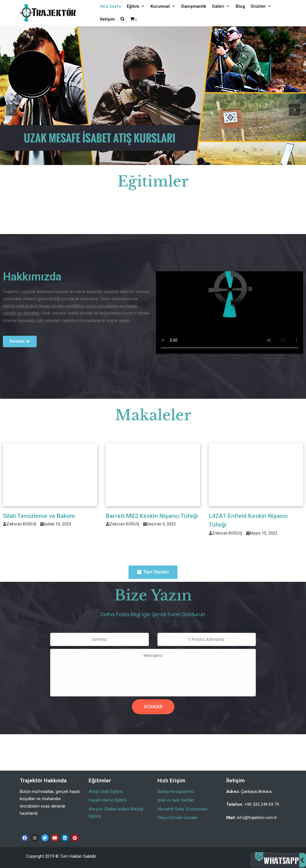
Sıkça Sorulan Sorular (178, 818)
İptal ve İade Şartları (176, 800)
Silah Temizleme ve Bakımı (39, 516)
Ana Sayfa (111, 6)
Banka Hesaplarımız (176, 792)
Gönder (153, 707)
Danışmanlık (194, 6)
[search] (122, 19)
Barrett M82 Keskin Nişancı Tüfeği (152, 516)
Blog (240, 6)
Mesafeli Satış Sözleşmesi (182, 809)
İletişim (107, 19)
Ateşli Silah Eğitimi (106, 792)
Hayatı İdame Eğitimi (108, 800)
